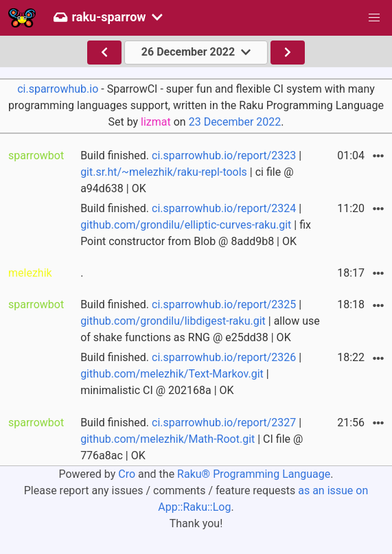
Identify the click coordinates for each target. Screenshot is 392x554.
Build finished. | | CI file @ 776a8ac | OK (192, 439)
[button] (374, 18)
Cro (127, 474)
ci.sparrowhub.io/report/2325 (224, 304)
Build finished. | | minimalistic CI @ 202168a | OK (191, 374)
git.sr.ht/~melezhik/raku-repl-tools (164, 172)
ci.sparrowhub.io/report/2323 (224, 155)
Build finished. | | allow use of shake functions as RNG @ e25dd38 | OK (200, 321)
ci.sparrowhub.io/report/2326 (224, 357)
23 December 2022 (235, 122)
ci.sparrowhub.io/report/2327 (224, 423)
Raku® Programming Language (254, 474)
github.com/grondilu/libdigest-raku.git (173, 321)
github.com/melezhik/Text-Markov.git (172, 374)
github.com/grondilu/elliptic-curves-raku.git (186, 225)
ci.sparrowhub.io (58, 89)
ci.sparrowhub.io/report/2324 (224, 208)
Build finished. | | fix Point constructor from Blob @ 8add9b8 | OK (196, 225)
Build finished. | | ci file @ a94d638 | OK (191, 172)
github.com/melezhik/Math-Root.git (168, 439)
